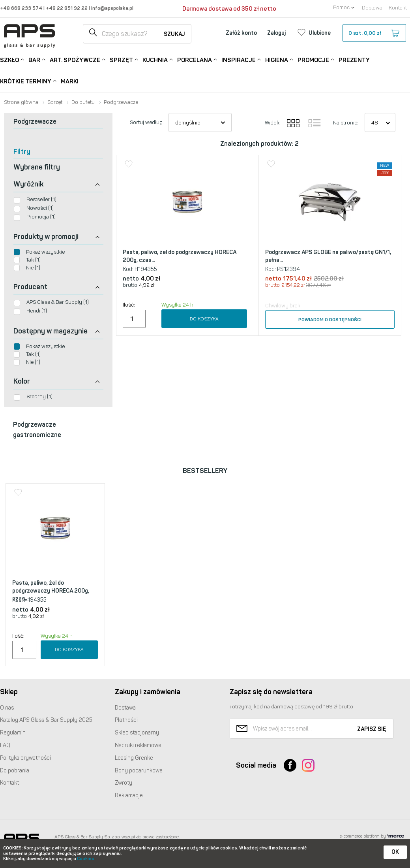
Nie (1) (33, 268)
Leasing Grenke (134, 758)
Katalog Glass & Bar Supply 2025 (46, 720)
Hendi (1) (37, 311)
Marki (70, 81)
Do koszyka (204, 319)
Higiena (277, 59)
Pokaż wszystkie (45, 252)
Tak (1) (33, 260)
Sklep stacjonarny (137, 733)
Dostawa (372, 8)
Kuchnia (155, 59)
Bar (34, 59)
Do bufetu (83, 102)
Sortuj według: (147, 122)
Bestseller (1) (41, 199)
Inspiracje (239, 59)
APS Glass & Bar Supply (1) (58, 302)
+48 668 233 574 (22, 8)
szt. (374, 33)
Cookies (86, 859)
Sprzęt (121, 59)
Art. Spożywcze (75, 59)
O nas (7, 708)
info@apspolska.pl (112, 8)
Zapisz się (372, 729)
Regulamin (13, 733)
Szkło (9, 59)
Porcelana (195, 59)
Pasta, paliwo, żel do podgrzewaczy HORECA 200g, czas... (180, 256)
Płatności (126, 720)
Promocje (313, 59)
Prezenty (354, 60)
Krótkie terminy (26, 81)
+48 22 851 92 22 (67, 8)
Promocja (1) (41, 217)
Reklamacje (129, 796)
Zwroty (124, 783)
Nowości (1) (40, 208)
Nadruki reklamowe (138, 745)
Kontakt (398, 8)
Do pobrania (15, 771)
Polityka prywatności (25, 758)
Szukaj (174, 34)
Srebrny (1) (39, 396)
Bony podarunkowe (139, 771)
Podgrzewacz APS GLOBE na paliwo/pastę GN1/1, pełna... (328, 256)
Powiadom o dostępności (330, 320)
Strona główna (21, 102)
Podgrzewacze (121, 102)
